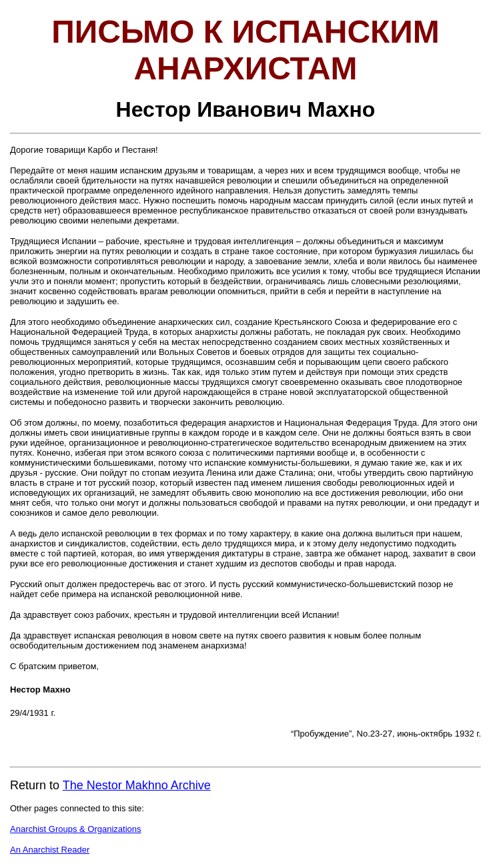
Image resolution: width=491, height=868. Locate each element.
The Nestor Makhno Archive (137, 785)
